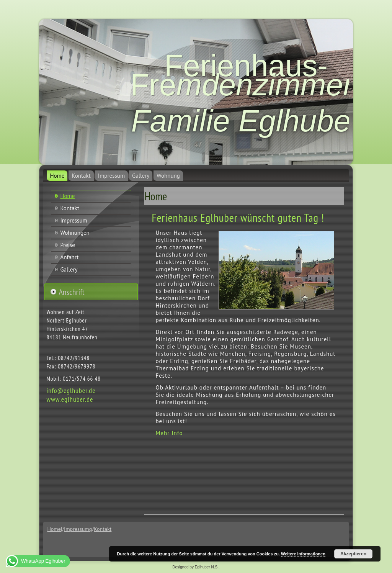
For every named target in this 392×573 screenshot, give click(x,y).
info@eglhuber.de (71, 390)
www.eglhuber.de (70, 399)
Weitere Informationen (303, 554)
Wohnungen (75, 233)
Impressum (111, 176)
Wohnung (168, 176)
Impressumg (78, 529)
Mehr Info (169, 433)
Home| (55, 529)
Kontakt (81, 176)
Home (57, 176)
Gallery (141, 176)
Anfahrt (69, 257)
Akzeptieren (353, 554)
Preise (68, 245)
